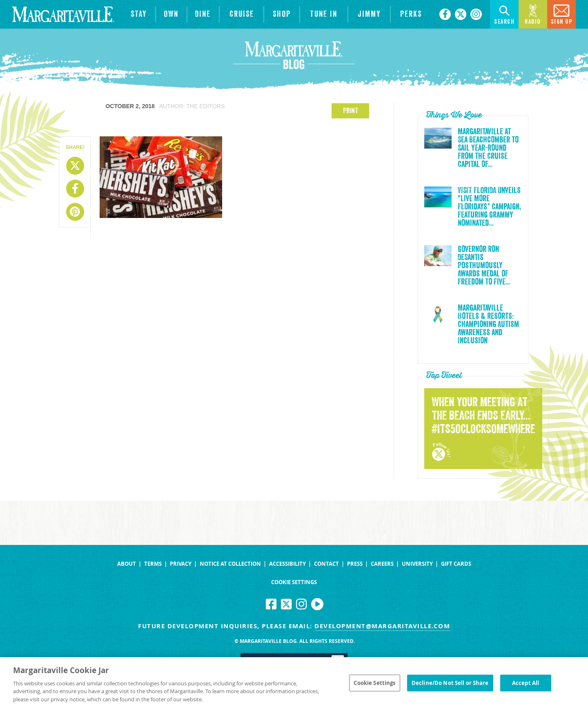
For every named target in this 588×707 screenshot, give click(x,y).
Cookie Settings (294, 582)
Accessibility (287, 564)
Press (355, 564)
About (127, 564)
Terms (153, 564)
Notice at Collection (230, 564)
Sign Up (562, 14)
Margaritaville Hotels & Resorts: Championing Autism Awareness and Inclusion (488, 325)
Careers (382, 564)
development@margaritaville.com (382, 626)
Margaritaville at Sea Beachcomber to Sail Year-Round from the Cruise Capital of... (488, 148)
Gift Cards (456, 564)
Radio (533, 14)
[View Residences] (171, 14)
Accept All (526, 685)
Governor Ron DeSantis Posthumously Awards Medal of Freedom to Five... (484, 266)
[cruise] (242, 14)
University (417, 564)
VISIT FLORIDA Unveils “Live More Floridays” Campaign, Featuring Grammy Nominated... (489, 207)
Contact (326, 564)
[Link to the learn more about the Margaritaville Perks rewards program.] (411, 14)
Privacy (181, 564)
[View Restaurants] (203, 14)
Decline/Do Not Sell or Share (450, 685)
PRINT (351, 111)
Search (504, 14)
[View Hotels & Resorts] (139, 14)
